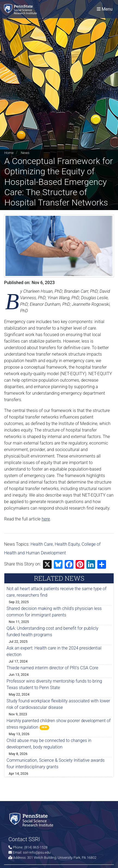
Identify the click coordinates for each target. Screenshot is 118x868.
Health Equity (67, 544)
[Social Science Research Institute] (21, 9)
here (46, 519)
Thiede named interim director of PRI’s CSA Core (52, 668)
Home (9, 153)
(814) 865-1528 (36, 847)
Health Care (42, 544)
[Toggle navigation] (105, 9)
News (25, 153)
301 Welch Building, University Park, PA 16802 (62, 858)
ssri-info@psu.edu (37, 852)
